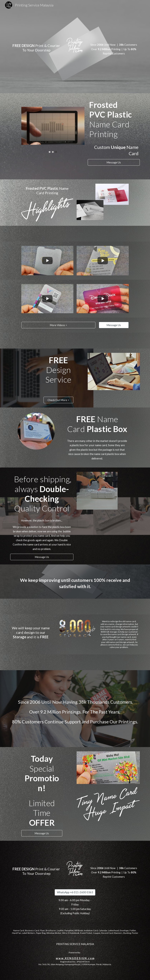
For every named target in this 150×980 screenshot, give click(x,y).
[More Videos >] (58, 325)
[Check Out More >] (58, 400)
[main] (36, 45)
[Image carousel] (53, 130)
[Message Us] (114, 162)
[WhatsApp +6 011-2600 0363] (75, 892)
